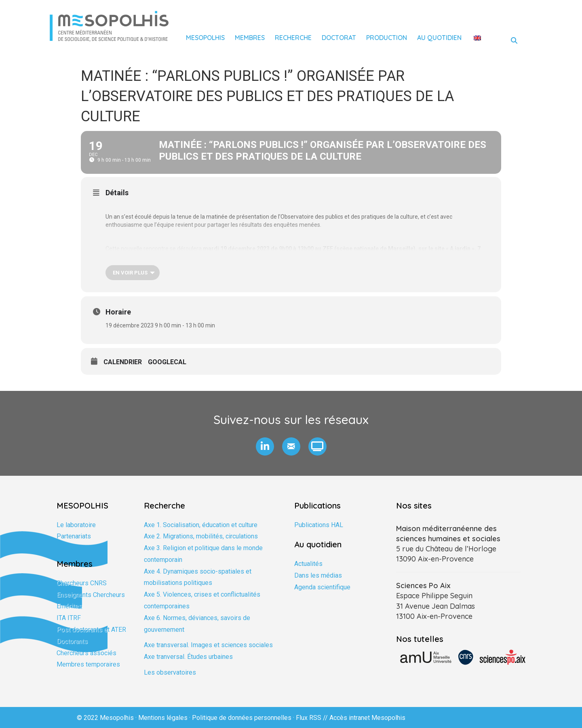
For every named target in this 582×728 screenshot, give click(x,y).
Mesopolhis (205, 38)
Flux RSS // (313, 718)
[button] (265, 446)
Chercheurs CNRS (82, 583)
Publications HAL (319, 525)
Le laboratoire (76, 525)
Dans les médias (318, 575)
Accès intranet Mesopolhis (367, 718)
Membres (250, 38)
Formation (71, 548)
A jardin (461, 249)
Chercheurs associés (86, 653)
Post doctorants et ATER (91, 630)
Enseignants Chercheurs (91, 595)
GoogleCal (167, 362)
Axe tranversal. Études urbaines (188, 657)
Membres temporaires (88, 664)
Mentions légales (163, 718)
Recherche (293, 38)
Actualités (308, 564)
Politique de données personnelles (242, 718)
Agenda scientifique (322, 587)
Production (387, 38)
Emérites (69, 606)
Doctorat (339, 38)
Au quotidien (439, 38)
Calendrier (123, 362)
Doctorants (72, 641)
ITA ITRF (69, 618)
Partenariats (74, 536)
